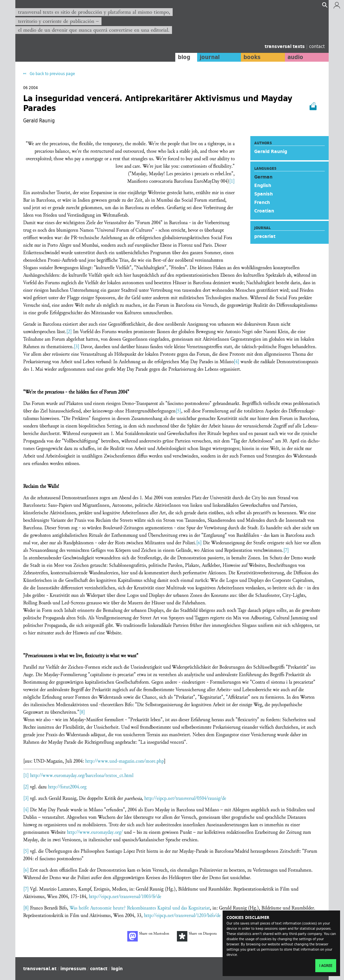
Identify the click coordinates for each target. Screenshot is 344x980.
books (252, 57)
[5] (178, 411)
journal (210, 57)
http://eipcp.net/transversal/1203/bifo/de (182, 916)
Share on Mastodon (148, 936)
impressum (73, 969)
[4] (236, 362)
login (117, 969)
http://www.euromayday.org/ (95, 832)
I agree (326, 966)
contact (317, 46)
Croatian (264, 211)
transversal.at (40, 969)
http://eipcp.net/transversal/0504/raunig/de (185, 798)
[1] (232, 181)
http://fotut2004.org (67, 787)
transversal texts (285, 46)
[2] (69, 332)
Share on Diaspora (197, 936)
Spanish (264, 194)
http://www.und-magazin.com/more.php (125, 761)
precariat (265, 236)
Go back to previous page (52, 74)
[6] (199, 543)
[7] (286, 550)
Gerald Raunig (271, 151)
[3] (77, 347)
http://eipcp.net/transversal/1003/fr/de (125, 897)
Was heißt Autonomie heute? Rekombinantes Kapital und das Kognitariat (140, 908)
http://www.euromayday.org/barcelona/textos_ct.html (82, 776)
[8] (82, 712)
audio (295, 57)
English (263, 185)
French (262, 202)
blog (184, 57)
